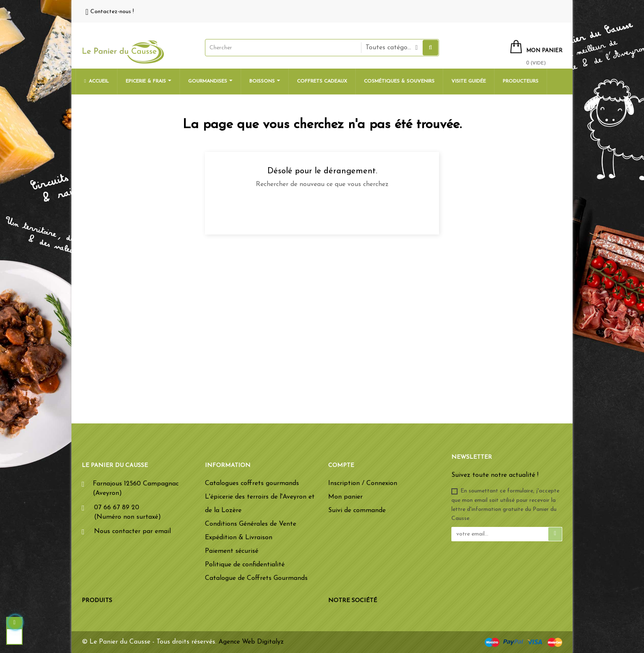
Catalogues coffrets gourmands (252, 483)
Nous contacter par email (132, 531)
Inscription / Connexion (363, 483)
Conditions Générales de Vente (251, 524)
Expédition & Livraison (239, 538)
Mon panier (345, 497)
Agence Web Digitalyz (251, 642)
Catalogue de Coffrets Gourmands (256, 578)
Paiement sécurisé (232, 551)
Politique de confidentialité (245, 565)
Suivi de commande (357, 510)
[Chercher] (322, 210)
